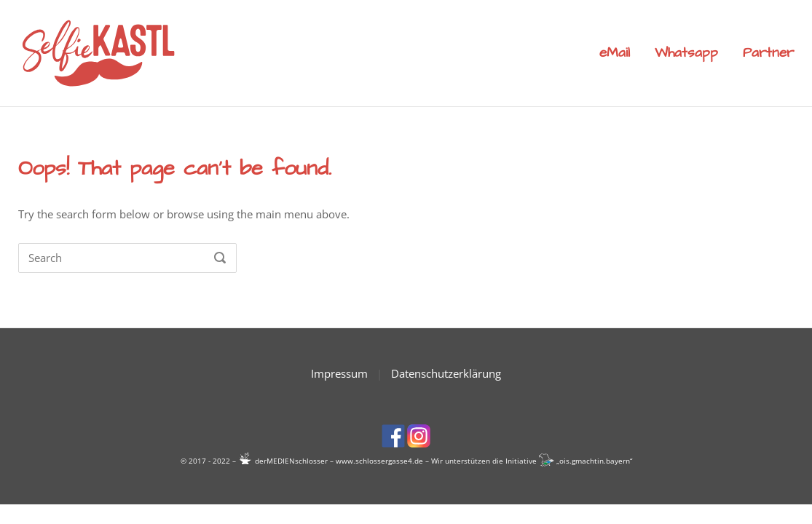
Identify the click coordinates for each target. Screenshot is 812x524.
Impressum (339, 373)
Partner (768, 53)
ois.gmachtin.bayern (595, 461)
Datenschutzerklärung (446, 373)
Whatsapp (686, 53)
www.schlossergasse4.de (379, 461)
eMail (615, 53)
